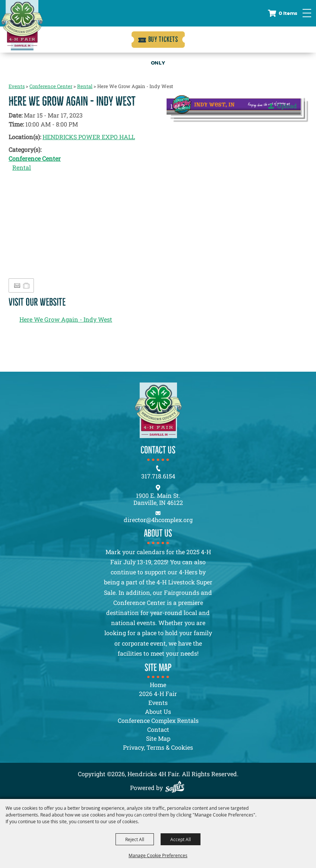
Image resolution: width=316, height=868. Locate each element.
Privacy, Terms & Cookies (158, 747)
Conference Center (51, 86)
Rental (85, 86)
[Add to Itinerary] (27, 285)
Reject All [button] (135, 839)
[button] (234, 104)
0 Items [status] (288, 13)
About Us (158, 711)
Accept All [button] (181, 839)
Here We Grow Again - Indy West (66, 319)
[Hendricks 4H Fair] (22, 25)
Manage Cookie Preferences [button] (158, 855)
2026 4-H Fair (158, 694)
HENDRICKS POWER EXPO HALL (89, 137)
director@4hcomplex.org (158, 520)
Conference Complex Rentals (158, 720)
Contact (158, 729)
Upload (287, 106)
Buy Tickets (163, 39)
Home (158, 685)
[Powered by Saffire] (177, 788)
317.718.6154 (158, 476)
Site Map (158, 738)
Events (17, 86)
